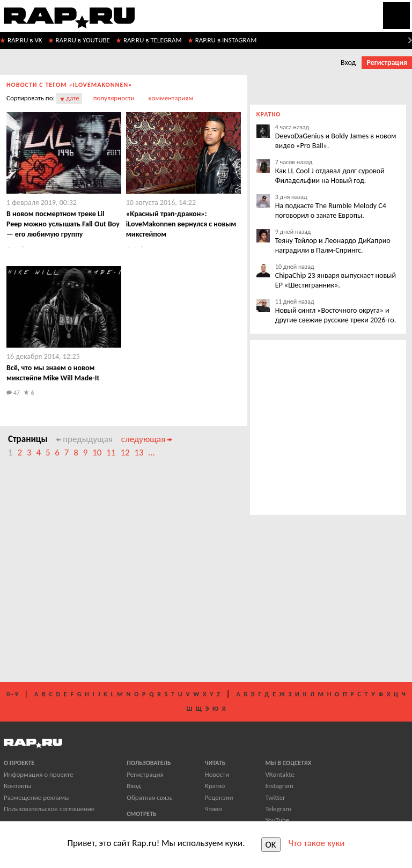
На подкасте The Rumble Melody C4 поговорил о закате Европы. (331, 211)
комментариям (171, 98)
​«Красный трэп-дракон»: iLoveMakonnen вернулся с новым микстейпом (181, 224)
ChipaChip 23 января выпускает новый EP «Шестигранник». (336, 280)
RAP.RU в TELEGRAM (153, 40)
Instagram (279, 786)
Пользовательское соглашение (49, 809)
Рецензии (219, 797)
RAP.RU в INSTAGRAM (226, 40)
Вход (348, 62)
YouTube (277, 820)
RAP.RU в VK (25, 40)
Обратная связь (149, 797)
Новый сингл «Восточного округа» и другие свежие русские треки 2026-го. (336, 315)
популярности (114, 98)
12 (125, 453)
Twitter (275, 797)
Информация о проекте (38, 774)
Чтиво (214, 809)
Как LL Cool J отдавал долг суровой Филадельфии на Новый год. (330, 176)
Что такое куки (317, 843)
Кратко (215, 786)
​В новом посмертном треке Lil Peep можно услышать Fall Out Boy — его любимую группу (63, 224)
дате (73, 98)
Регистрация (387, 62)
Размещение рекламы (37, 797)
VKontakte (279, 774)
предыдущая (84, 439)
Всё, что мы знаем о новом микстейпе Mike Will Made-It (53, 373)
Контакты (18, 786)
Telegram (278, 809)
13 (139, 453)
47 (13, 393)
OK (271, 845)
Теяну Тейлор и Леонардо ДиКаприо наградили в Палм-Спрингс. (333, 245)
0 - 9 (12, 694)
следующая (147, 439)
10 (97, 453)
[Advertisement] (172, 576)
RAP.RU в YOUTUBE (83, 40)
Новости (217, 774)
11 (111, 453)
